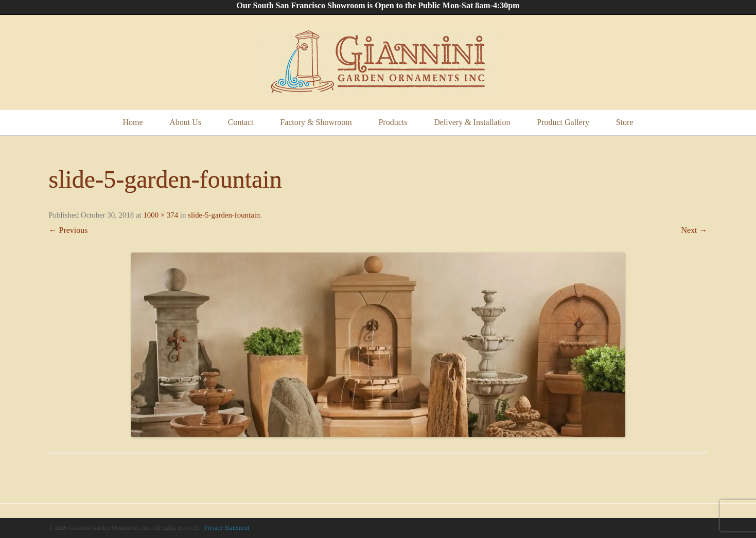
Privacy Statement (227, 528)
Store (625, 122)
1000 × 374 (161, 215)
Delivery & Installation (472, 122)
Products (393, 122)
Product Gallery (563, 122)
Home (133, 122)
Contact (241, 122)
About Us (185, 122)
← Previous (68, 230)
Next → (694, 230)
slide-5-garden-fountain (224, 215)
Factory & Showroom (316, 122)
